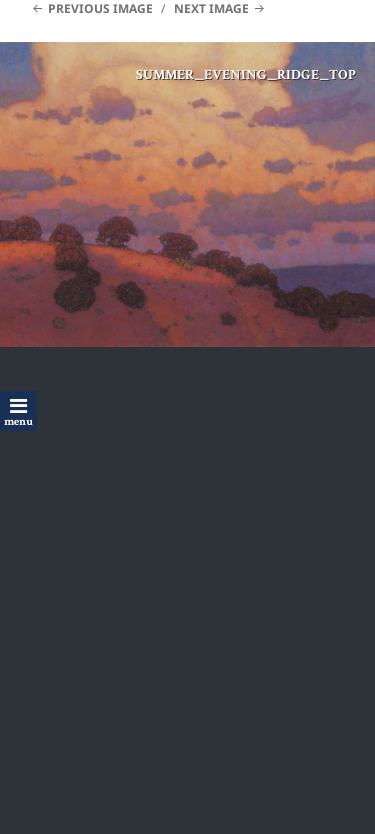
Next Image (211, 8)
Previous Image (100, 8)
